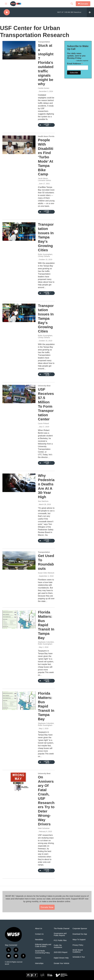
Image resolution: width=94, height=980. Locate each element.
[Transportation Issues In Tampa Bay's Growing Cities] (19, 232)
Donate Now (47, 907)
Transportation (44, 42)
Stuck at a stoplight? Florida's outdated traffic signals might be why (46, 65)
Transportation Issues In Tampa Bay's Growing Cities (46, 237)
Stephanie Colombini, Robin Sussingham (46, 643)
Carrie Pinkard (43, 423)
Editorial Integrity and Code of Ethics (43, 945)
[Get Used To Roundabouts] (19, 560)
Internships (39, 963)
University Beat (44, 386)
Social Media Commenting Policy (42, 952)
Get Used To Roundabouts (46, 562)
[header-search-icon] (72, 4)
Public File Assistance (58, 946)
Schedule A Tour (79, 957)
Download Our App (80, 934)
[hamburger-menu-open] (6, 4)
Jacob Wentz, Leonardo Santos (44, 179)
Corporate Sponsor (80, 929)
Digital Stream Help (61, 958)
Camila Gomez (44, 88)
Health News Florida (46, 136)
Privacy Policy (78, 945)
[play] (7, 12)
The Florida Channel (62, 929)
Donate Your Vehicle (62, 963)
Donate (84, 4)
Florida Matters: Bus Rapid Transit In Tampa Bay (46, 625)
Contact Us (39, 934)
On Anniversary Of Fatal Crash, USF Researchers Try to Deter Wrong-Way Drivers (46, 801)
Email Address (75, 64)
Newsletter (39, 940)
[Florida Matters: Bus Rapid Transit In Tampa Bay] (19, 619)
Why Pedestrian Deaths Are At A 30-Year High (46, 486)
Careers (38, 958)
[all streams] (90, 12)
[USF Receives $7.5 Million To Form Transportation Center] (19, 394)
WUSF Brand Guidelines (78, 951)
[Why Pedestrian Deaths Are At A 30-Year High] (19, 483)
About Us (39, 929)
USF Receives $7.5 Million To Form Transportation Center (46, 404)
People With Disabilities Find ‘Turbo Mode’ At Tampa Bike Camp (46, 157)
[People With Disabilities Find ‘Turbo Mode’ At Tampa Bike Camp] (19, 145)
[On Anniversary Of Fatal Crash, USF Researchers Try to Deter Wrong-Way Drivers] (19, 782)
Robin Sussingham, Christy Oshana (45, 255)
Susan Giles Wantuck (46, 573)
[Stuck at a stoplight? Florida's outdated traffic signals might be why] (19, 50)
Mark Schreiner (44, 828)
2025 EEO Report (61, 952)
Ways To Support (79, 940)
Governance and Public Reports (60, 934)
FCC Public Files (60, 940)
